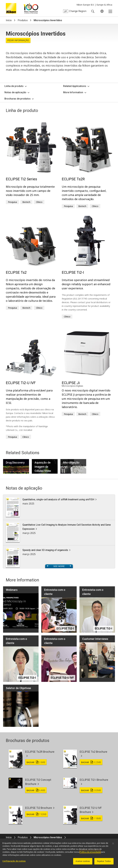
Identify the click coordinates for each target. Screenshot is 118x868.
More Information (73, 92)
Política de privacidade (90, 853)
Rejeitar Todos (104, 863)
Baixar (36, 762)
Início (9, 20)
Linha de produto (14, 86)
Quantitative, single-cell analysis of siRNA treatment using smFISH (58, 499)
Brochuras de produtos (18, 99)
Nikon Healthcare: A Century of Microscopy (31, 8)
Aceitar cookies (83, 863)
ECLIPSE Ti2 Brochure (39, 808)
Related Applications (75, 86)
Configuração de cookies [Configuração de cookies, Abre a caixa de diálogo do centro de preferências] (14, 862)
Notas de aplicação (15, 92)
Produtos (23, 20)
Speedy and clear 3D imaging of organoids (45, 550)
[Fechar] (113, 845)
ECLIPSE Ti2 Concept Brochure (38, 782)
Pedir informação (18, 40)
